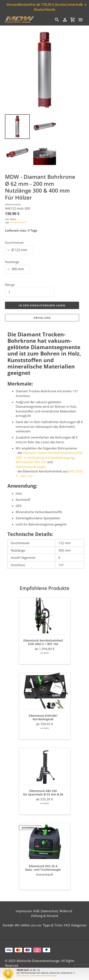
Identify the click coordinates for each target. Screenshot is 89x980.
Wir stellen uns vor (28, 925)
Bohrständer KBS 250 (31, 462)
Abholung (42, 318)
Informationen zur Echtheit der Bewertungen (37, 976)
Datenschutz (49, 911)
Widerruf (66, 911)
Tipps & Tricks (53, 925)
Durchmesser (14, 242)
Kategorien (79, 925)
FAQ (67, 925)
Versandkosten (18, 222)
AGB (36, 911)
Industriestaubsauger (31, 467)
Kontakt (8, 925)
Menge (10, 285)
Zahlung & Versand (44, 916)
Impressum (24, 911)
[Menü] (81, 20)
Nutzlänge (12, 262)
